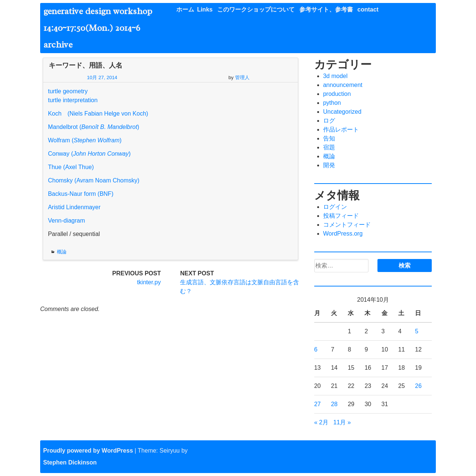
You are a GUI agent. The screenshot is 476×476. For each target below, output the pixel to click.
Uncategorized (342, 112)
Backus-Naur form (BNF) (81, 194)
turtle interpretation (73, 100)
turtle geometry (68, 91)
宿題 (329, 147)
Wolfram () (85, 140)
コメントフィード (347, 225)
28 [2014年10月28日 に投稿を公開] (334, 404)
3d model (335, 76)
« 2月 (321, 422)
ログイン (335, 207)
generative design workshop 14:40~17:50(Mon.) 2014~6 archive (102, 28)
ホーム (185, 9)
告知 (329, 138)
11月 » (342, 422)
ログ (329, 121)
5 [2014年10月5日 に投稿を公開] (417, 331)
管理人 (242, 77)
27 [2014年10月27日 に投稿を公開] (318, 404)
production (337, 94)
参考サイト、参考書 (326, 9)
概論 (62, 252)
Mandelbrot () (94, 127)
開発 (329, 165)
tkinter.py (149, 282)
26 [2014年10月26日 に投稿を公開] (418, 386)
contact (368, 9)
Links (205, 9)
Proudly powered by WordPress (88, 451)
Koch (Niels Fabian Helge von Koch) (98, 114)
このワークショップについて (256, 9)
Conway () (89, 154)
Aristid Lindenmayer (74, 207)
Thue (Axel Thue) (71, 167)
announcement (343, 85)
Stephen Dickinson (70, 462)
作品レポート (341, 129)
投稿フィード (341, 216)
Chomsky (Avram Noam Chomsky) (94, 180)
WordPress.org (343, 234)
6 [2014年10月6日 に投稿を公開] (316, 349)
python (332, 103)
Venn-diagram (67, 221)
